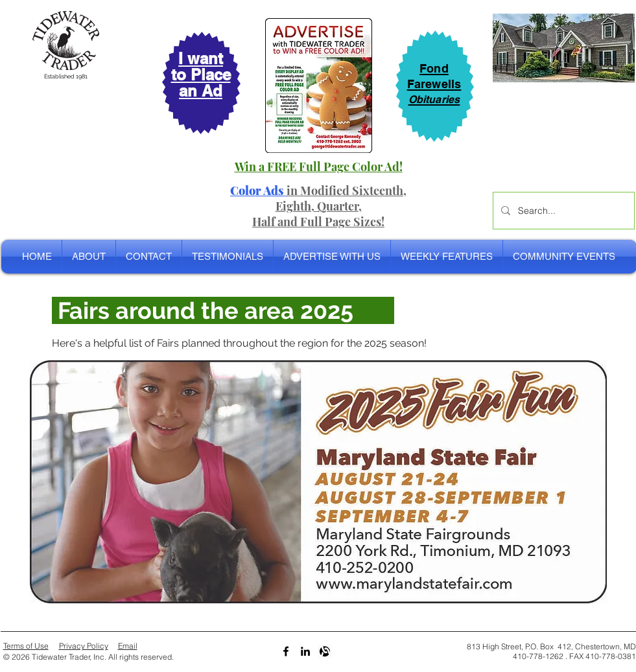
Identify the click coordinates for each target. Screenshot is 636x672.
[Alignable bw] (325, 651)
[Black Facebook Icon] (286, 651)
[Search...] (562, 211)
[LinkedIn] (305, 651)
